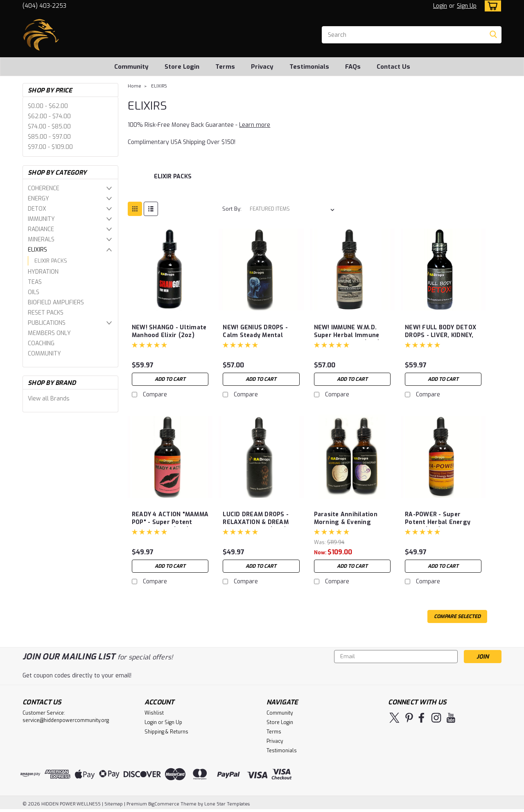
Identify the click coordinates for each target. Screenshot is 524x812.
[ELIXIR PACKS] (173, 181)
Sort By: (232, 209)
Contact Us (393, 67)
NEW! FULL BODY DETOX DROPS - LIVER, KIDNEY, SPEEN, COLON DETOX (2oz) (440, 339)
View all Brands (49, 399)
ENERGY (38, 199)
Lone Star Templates (227, 804)
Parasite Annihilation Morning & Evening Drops (346, 522)
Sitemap (114, 804)
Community (131, 67)
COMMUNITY (44, 354)
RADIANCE (41, 229)
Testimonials (309, 67)
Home (134, 86)
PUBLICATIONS (47, 323)
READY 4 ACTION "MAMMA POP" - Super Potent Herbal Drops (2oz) (170, 522)
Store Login (182, 67)
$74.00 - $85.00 (49, 127)
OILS (34, 292)
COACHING (41, 343)
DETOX (37, 209)
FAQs (353, 67)
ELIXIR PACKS (51, 261)
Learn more (255, 125)
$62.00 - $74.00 (49, 116)
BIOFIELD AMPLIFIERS (56, 303)
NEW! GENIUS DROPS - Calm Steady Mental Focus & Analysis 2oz (255, 335)
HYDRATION (43, 272)
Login (440, 6)
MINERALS (41, 240)
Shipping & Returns (166, 732)
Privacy (262, 67)
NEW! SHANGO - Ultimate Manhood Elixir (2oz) (169, 331)
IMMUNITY (41, 219)
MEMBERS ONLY (49, 333)
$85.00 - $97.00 (49, 137)
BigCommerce (164, 804)
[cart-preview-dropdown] (491, 6)
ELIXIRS (37, 250)
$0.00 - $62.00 (48, 106)
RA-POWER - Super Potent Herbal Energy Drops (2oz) (438, 522)
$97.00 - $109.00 (50, 147)
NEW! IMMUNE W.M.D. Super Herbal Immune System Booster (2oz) (347, 335)
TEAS (35, 282)
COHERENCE (44, 188)
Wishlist (154, 713)
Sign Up (467, 6)
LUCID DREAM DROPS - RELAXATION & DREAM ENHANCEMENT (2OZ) (256, 522)
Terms (225, 67)
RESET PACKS (46, 313)
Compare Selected (457, 616)
